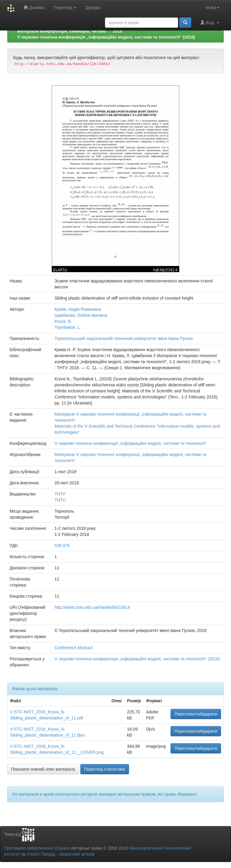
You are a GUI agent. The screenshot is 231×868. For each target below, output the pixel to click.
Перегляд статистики (105, 769)
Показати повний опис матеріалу (43, 769)
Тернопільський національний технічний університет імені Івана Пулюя (124, 338)
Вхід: (210, 22)
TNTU (60, 500)
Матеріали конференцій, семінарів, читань (62, 31)
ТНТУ (60, 494)
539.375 (62, 546)
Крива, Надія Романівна (78, 309)
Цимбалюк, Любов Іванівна (81, 315)
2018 (117, 31)
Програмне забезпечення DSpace (37, 848)
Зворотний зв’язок (77, 854)
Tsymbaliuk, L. (68, 327)
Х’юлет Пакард (41, 854)
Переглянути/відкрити (196, 714)
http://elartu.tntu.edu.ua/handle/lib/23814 (92, 607)
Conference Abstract (74, 648)
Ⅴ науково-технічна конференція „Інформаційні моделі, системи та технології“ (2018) (106, 37)
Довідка (93, 8)
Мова (213, 8)
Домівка (34, 7)
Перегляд (65, 8)
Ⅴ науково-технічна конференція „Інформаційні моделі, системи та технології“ (130, 443)
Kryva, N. (63, 321)
